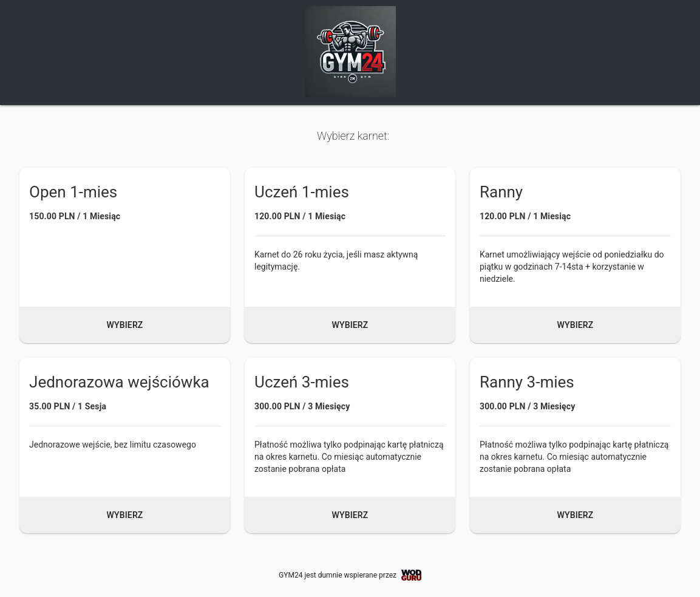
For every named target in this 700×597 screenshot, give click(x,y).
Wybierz (125, 325)
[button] (125, 255)
